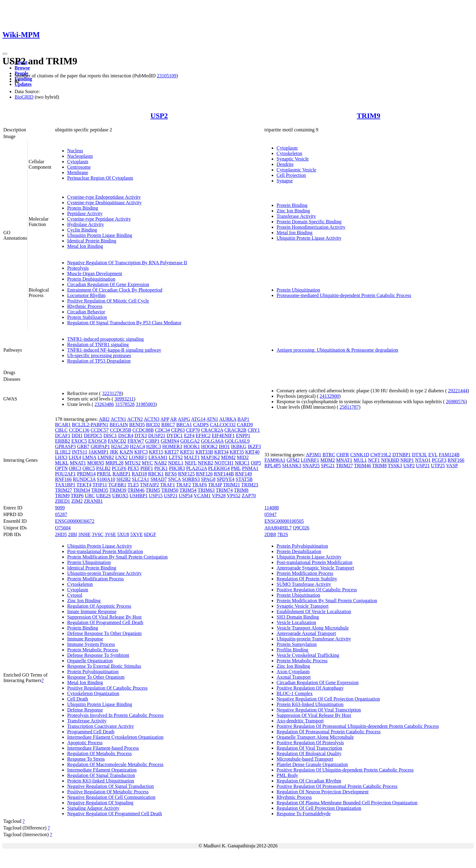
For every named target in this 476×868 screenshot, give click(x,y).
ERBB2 (63, 441)
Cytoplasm (78, 162)
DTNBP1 (401, 455)
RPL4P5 (273, 466)
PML (236, 468)
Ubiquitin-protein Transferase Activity (104, 573)
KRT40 (252, 452)
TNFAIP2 (150, 485)
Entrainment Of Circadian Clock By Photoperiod (115, 290)
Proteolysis (78, 268)
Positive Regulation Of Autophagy (310, 688)
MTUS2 (133, 463)
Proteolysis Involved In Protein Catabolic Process (115, 715)
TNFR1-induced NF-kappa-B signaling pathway (114, 350)
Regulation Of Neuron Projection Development (323, 792)
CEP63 (178, 430)
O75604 (63, 528)
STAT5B (244, 479)
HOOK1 (192, 446)
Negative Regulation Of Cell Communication (111, 797)
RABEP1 (121, 474)
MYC (147, 463)
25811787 (349, 407)
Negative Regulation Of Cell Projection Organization (328, 699)
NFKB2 (206, 463)
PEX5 (133, 468)
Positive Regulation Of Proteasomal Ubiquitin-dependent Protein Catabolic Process (358, 726)
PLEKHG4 (219, 468)
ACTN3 (152, 419)
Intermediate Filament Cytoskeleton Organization (115, 737)
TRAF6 (200, 485)
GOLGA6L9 (237, 441)
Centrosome (79, 167)
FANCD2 (117, 441)
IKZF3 (254, 446)
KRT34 (221, 452)
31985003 (145, 404)
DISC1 (110, 436)
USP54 (186, 496)
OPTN (61, 468)
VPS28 (219, 496)
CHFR (343, 455)
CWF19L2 (381, 455)
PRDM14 (86, 474)
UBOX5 (120, 496)
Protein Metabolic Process (93, 650)
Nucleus (75, 151)
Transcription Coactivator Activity (100, 726)
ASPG (184, 419)
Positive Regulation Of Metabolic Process (108, 792)
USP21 (171, 496)
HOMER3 (172, 446)
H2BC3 (154, 446)
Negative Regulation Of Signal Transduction (110, 786)
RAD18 (139, 474)
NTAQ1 (423, 460)
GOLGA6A (212, 441)
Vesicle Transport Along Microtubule (313, 628)
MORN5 (96, 463)
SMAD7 (158, 479)
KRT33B (204, 452)
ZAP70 (249, 496)
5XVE (136, 534)
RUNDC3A (84, 479)
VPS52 (234, 496)
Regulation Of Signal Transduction (101, 775)
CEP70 (193, 430)
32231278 (112, 393)
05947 (270, 514)
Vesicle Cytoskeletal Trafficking (308, 655)
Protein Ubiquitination (298, 290)
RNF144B (224, 474)
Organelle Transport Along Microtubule (315, 737)
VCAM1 (202, 496)
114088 (272, 508)
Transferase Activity (296, 216)
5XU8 (123, 534)
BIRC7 (168, 425)
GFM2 (293, 460)
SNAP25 (311, 466)
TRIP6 (77, 496)
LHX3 (61, 457)
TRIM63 (206, 490)
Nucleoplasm (80, 156)
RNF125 (186, 474)
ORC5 (89, 468)
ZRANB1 (93, 501)
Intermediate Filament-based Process (103, 748)
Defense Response (85, 710)
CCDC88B (143, 430)
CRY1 (254, 430)
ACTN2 (135, 419)
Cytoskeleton (289, 153)
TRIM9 (368, 116)
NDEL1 (176, 463)
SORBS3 (191, 479)
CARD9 (245, 425)
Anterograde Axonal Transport (306, 633)
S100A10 (106, 479)
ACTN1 (118, 419)
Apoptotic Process (85, 743)
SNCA (175, 479)
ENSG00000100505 (284, 521)
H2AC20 (120, 446)
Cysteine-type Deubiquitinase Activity (104, 203)
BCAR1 (63, 425)
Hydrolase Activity (85, 224)
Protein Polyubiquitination (93, 672)
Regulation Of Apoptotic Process (99, 606)
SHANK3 (292, 466)
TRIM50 (170, 490)
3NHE (85, 534)
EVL (433, 455)
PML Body (287, 775)
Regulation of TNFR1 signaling (98, 344)
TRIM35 (100, 490)
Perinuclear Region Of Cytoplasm (100, 178)
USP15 (156, 496)
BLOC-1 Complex (295, 693)
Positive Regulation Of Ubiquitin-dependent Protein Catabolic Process (345, 770)
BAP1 (243, 419)
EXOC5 (79, 441)
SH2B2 (123, 479)
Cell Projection (291, 175)
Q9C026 (301, 528)
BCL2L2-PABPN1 (90, 425)
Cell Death (78, 699)
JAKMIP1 (99, 452)
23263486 (104, 404)
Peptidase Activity (85, 213)
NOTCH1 (224, 463)
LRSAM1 (158, 457)
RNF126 (204, 474)
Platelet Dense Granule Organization (312, 764)
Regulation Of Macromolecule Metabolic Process (115, 764)
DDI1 (77, 436)
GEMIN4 (170, 441)
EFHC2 (203, 436)
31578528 (125, 404)
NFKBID (390, 460)
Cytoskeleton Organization (93, 693)
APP (165, 419)
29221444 (458, 391)
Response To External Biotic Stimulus (104, 666)
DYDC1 (175, 436)
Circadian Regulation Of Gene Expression (108, 284)
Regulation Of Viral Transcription (309, 748)
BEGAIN (119, 425)
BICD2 (153, 425)
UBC (90, 496)
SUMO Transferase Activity (304, 584)
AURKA (228, 419)
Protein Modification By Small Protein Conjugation (117, 557)
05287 (61, 514)
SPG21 (328, 466)
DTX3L (420, 455)
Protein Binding (83, 208)
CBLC (61, 430)
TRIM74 (224, 490)
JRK (114, 452)
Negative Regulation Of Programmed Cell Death (114, 814)
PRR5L (104, 474)
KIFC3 (141, 452)
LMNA (89, 457)
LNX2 (121, 457)
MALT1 (192, 457)
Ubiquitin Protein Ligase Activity (309, 238)
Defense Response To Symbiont (98, 655)
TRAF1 (168, 485)
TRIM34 (82, 490)
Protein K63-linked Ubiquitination (100, 781)
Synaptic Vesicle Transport (303, 606)
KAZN (126, 452)
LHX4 (75, 457)
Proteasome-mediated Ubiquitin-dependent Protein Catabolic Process (344, 295)
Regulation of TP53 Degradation (99, 361)
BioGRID (24, 97)
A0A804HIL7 (278, 528)
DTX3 (141, 436)
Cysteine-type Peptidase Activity (99, 219)
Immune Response (85, 639)
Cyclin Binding (82, 230)
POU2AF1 (65, 474)
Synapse (285, 181)
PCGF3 (439, 460)
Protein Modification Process (95, 579)
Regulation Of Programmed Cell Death (105, 622)
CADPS (201, 425)
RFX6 (171, 474)
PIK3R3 (177, 468)
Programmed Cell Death (91, 732)
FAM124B (449, 455)
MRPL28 (114, 463)
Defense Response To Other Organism (104, 633)
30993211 (124, 399)
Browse (22, 68)
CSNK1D (360, 455)
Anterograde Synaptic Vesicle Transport (315, 568)
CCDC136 (79, 430)
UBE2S (103, 496)
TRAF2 (184, 485)
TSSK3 (395, 466)
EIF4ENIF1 (223, 436)
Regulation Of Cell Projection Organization (319, 808)
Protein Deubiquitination (91, 279)
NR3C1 (242, 463)
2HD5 (61, 534)
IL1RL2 (63, 452)
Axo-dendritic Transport (300, 721)
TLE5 (133, 485)
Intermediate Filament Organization (102, 770)
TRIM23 (250, 485)
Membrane (78, 172)
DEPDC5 (93, 436)
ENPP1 (243, 436)
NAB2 (161, 463)
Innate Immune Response (92, 611)
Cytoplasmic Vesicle (296, 170)
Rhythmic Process (85, 306)
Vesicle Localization (296, 622)
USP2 (159, 116)
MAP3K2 (210, 457)
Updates (23, 84)
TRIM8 (241, 490)
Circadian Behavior (86, 312)
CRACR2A (212, 430)
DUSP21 (157, 436)
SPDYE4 (226, 479)
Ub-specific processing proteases (99, 355)
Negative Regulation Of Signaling (100, 803)
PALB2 (103, 468)
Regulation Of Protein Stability (307, 579)
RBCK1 (156, 474)
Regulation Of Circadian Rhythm (309, 781)
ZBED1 (63, 501)
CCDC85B (121, 430)
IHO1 (224, 446)
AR (173, 419)
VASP (452, 466)
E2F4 (189, 436)
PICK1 (161, 468)
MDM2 (228, 457)
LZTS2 (176, 457)
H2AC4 (138, 446)
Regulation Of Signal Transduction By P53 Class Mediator (124, 323)
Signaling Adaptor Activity (93, 808)
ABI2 (104, 419)
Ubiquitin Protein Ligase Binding (100, 235)
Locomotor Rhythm (86, 295)
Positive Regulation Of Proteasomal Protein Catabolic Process (337, 786)
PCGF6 (119, 468)
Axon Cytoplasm (293, 672)
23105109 (167, 76)
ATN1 (212, 419)
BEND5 (137, 425)
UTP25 (438, 466)
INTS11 (80, 452)
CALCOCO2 (223, 425)
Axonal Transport (294, 677)
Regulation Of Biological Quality (309, 753)
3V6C (97, 534)
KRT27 (172, 452)
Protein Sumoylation (297, 644)
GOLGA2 (190, 441)
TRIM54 (188, 490)
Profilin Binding (292, 650)
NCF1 (374, 460)
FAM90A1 (275, 460)
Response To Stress (86, 759)
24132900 (329, 396)
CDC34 (163, 430)
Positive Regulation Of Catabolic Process (107, 688)
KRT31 (187, 452)
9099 (60, 508)
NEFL (190, 463)
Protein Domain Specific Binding (309, 222)
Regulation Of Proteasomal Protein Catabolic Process (329, 732)
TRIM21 (232, 485)
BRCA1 (184, 425)
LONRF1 (138, 457)
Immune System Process (91, 644)
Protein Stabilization (87, 317)
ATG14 (198, 419)
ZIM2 (77, 501)
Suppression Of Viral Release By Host (104, 617)
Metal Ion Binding (85, 246)
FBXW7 (136, 441)
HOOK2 (209, 446)
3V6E (110, 534)
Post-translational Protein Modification (105, 551)
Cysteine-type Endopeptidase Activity (104, 197)
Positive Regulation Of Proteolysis (310, 743)
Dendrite (285, 164)
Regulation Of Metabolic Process (99, 753)
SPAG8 (208, 479)
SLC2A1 (141, 479)
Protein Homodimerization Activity (311, 227)
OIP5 (256, 463)
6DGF (150, 534)
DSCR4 (126, 436)
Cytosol (75, 595)
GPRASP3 (65, 446)
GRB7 (83, 446)
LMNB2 (106, 457)
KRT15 (156, 452)
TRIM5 (153, 490)
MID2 (243, 457)
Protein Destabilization (299, 551)
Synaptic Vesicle (293, 159)
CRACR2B (235, 430)
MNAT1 (78, 463)
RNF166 (63, 479)
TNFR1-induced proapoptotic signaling (105, 339)
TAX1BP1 (65, 485)
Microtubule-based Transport (305, 759)
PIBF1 (147, 468)
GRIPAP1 (100, 446)
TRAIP (215, 485)
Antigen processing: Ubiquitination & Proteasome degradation (337, 350)
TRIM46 (136, 490)
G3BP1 (152, 441)
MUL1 (360, 460)
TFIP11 (100, 485)
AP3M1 (313, 455)
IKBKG (239, 446)
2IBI (72, 534)
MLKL (62, 463)
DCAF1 (63, 436)
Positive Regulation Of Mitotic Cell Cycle (108, 301)
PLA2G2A (196, 468)
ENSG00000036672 (75, 521)
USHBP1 (139, 496)
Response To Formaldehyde (304, 814)
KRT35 (237, 452)
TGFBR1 (117, 485)
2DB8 (270, 534)
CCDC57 (100, 430)
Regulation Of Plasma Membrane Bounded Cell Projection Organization (347, 803)
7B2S (283, 534)
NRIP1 (407, 460)
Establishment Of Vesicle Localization (314, 611)
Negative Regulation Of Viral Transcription (319, 710)
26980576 (456, 402)
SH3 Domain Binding (298, 617)
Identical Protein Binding (92, 241)
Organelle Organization (90, 661)
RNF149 (244, 474)
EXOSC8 (97, 441)
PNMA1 (250, 468)
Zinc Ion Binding (293, 211)
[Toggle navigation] (5, 54)
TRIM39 (118, 490)
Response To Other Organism (96, 677)
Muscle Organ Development (95, 274)
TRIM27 (63, 490)
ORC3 (75, 468)
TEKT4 (84, 485)
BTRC (329, 455)
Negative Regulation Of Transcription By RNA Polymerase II (127, 263)
